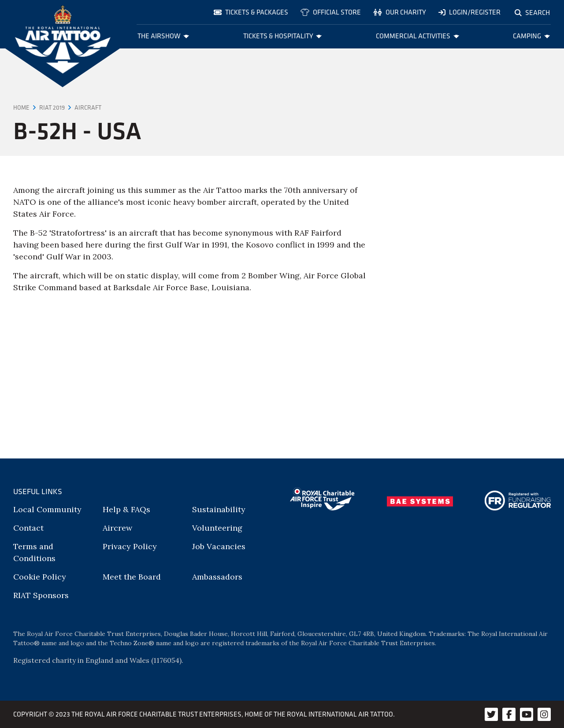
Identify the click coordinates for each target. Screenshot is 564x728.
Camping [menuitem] (531, 36)
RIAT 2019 (52, 107)
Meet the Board (132, 577)
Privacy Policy (130, 546)
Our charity (400, 12)
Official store (331, 12)
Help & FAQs (126, 509)
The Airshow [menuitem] (163, 36)
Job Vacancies (219, 546)
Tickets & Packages (251, 12)
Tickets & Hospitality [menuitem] (283, 36)
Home (21, 107)
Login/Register (469, 12)
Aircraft (88, 107)
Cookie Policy (40, 577)
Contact (28, 528)
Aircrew (117, 528)
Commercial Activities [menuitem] (417, 36)
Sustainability (219, 509)
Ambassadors (217, 577)
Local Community (47, 509)
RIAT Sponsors (41, 595)
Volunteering (217, 528)
